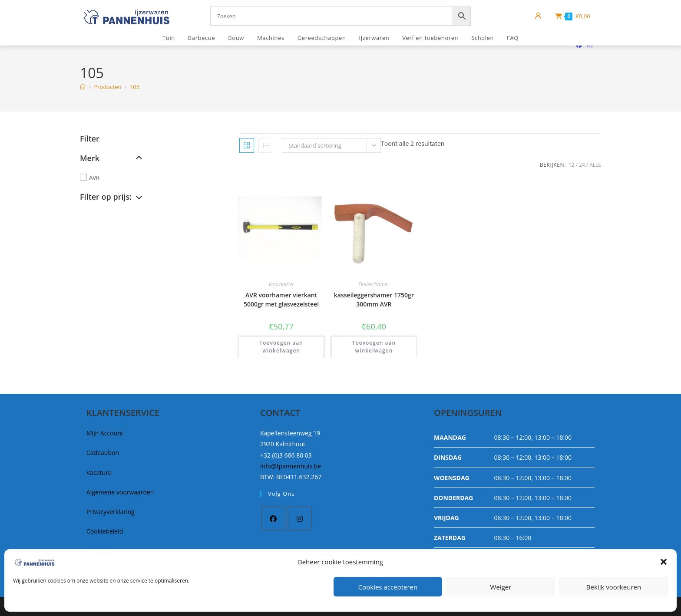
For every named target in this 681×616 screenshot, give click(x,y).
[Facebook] (273, 519)
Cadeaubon (103, 453)
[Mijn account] (538, 16)
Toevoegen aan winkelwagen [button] (281, 347)
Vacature (99, 473)
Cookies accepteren (388, 587)
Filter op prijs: (111, 197)
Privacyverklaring (111, 512)
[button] (664, 562)
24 (582, 165)
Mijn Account (105, 433)
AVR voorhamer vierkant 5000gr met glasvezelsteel (281, 300)
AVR (94, 178)
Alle (595, 165)
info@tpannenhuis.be (291, 466)
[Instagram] (300, 519)
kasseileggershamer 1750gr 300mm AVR (374, 300)
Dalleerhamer (374, 284)
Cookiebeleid (105, 531)
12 (572, 165)
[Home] (83, 87)
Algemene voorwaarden (120, 492)
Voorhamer (281, 284)
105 (135, 87)
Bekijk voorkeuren (614, 587)
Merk (111, 158)
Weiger (501, 587)
